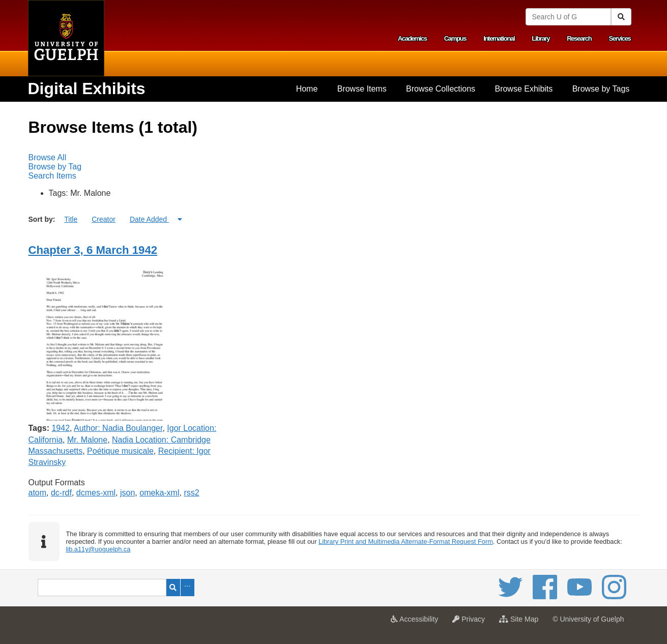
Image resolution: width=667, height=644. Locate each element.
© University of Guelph (588, 619)
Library (541, 38)
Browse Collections (441, 89)
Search (173, 588)
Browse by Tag (55, 167)
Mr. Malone (87, 440)
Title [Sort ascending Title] (71, 219)
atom (38, 493)
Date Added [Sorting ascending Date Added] (149, 219)
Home (307, 89)
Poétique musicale (120, 451)
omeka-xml (159, 493)
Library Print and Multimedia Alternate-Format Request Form (406, 541)
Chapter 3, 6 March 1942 (93, 250)
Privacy (471, 622)
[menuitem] (307, 89)
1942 (61, 428)
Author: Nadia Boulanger (118, 428)
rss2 (191, 493)
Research (579, 38)
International (499, 38)
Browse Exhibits (524, 89)
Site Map (521, 622)
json (127, 493)
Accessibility (417, 622)
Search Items (52, 176)
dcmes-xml (96, 493)
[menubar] (334, 167)
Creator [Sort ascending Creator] (104, 219)
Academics (412, 38)
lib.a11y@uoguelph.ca (98, 549)
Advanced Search (187, 588)
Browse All (48, 157)
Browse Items (362, 89)
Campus (455, 38)
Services (619, 38)
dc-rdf (61, 493)
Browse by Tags (601, 89)
